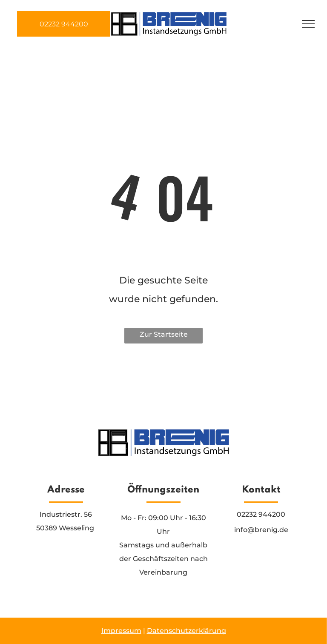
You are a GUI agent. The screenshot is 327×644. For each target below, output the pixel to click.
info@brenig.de (261, 530)
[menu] (308, 24)
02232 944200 (261, 514)
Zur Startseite (164, 334)
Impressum (121, 631)
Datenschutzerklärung (186, 631)
